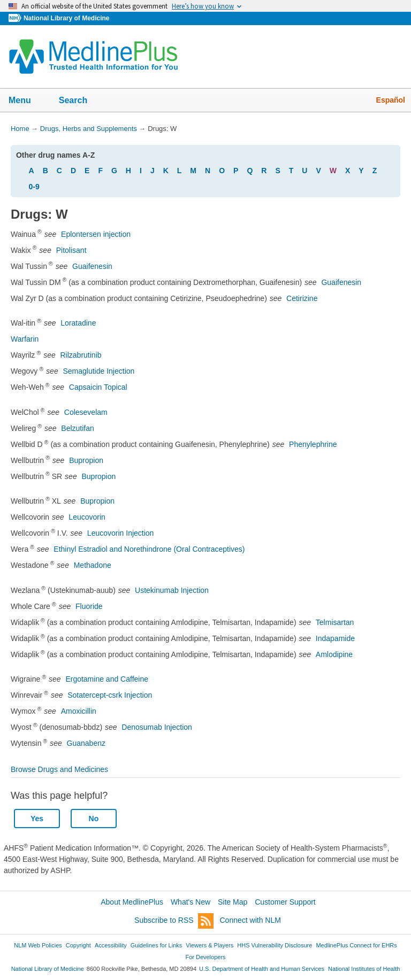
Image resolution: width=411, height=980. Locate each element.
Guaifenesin (92, 266)
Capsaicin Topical (98, 387)
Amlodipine (334, 654)
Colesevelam (86, 412)
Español (391, 100)
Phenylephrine (313, 444)
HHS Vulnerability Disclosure (275, 945)
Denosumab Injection (157, 727)
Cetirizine (302, 298)
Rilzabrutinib (81, 355)
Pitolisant (71, 250)
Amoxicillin (79, 711)
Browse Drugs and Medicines (59, 769)
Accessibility (111, 945)
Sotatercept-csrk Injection (110, 695)
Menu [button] (27, 101)
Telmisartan (335, 622)
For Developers (205, 957)
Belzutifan (77, 428)
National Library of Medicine (66, 18)
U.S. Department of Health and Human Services (262, 969)
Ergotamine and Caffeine (107, 679)
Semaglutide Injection (98, 371)
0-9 (34, 187)
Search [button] (80, 101)
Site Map (233, 902)
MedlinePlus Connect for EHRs (356, 945)
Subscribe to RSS (174, 921)
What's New (191, 902)
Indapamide (335, 638)
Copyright (78, 945)
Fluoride (89, 606)
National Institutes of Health (364, 969)
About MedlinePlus (132, 902)
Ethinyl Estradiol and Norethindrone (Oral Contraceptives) (149, 549)
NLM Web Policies (38, 945)
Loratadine (78, 323)
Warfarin (25, 339)
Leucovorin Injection (121, 533)
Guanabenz (86, 743)
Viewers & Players (210, 945)
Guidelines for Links (156, 945)
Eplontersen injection (96, 234)
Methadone (93, 565)
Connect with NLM (250, 920)
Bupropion (86, 460)
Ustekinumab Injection (172, 590)
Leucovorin (87, 517)
